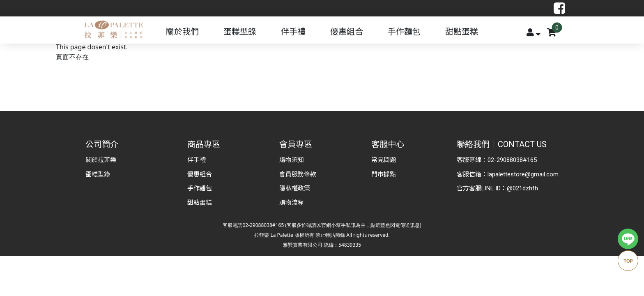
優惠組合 (347, 32)
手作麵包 (404, 32)
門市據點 (384, 174)
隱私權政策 (295, 188)
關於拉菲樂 (101, 160)
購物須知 (292, 160)
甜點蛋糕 (462, 32)
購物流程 (292, 203)
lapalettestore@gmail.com (523, 174)
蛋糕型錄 (240, 32)
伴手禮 (293, 32)
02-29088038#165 (512, 160)
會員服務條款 (298, 174)
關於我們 (182, 32)
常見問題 (384, 160)
